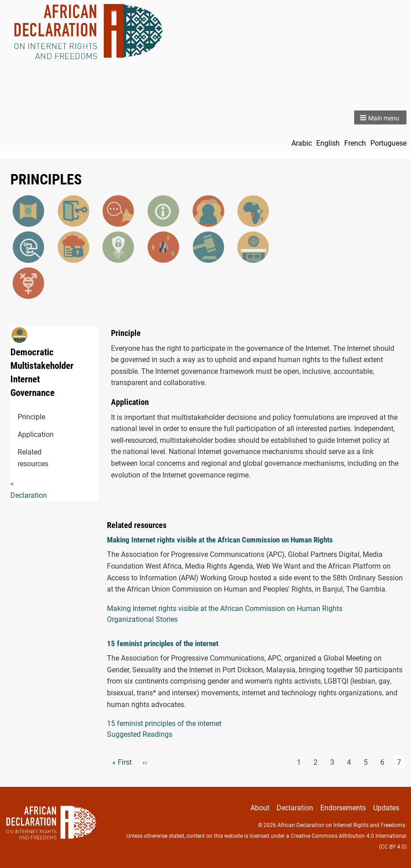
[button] (380, 117)
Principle (23, 417)
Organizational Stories (142, 619)
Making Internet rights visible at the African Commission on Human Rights (220, 540)
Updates (386, 808)
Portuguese (388, 143)
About (260, 808)
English (328, 143)
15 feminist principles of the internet (163, 643)
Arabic (302, 143)
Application (23, 434)
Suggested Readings (140, 734)
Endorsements (343, 808)
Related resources (23, 458)
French (355, 143)
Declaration (295, 808)
